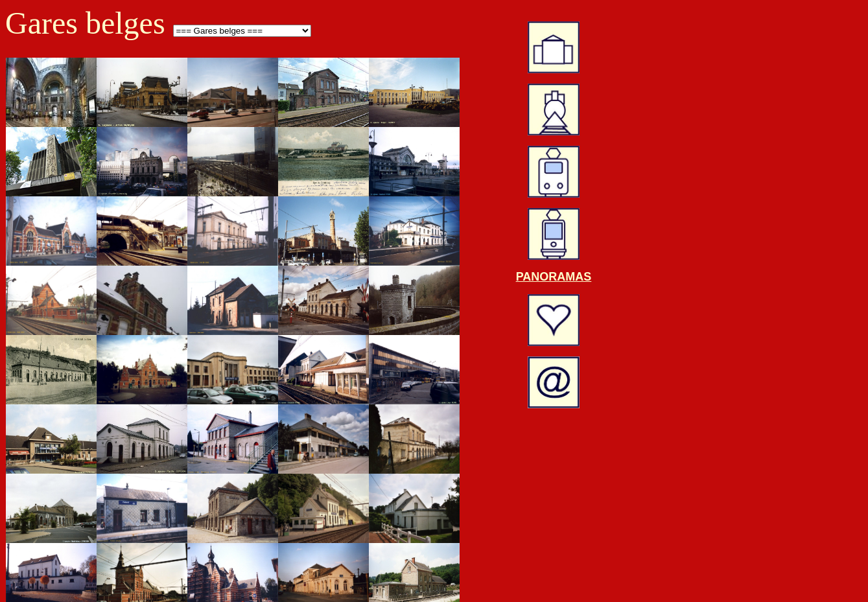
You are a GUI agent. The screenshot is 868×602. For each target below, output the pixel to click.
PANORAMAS (554, 277)
